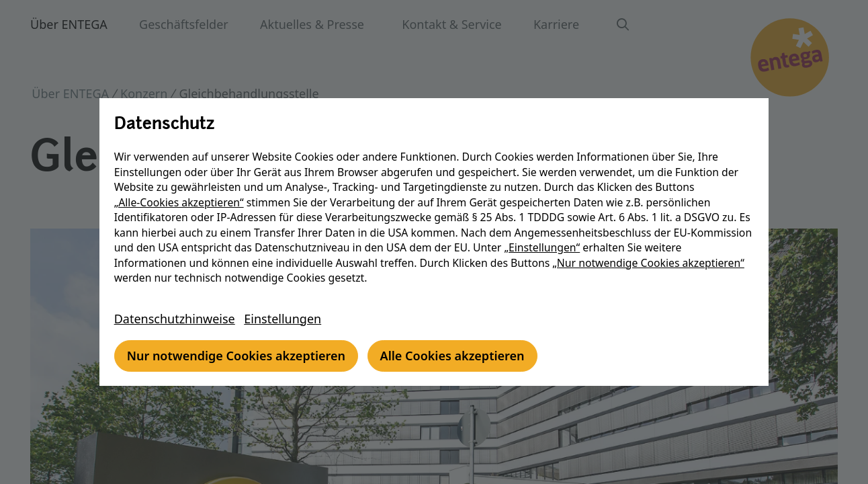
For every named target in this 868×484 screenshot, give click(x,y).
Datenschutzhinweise (178, 319)
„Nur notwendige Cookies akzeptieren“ (652, 263)
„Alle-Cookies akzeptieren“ (182, 202)
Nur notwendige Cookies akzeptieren (240, 356)
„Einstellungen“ (610, 247)
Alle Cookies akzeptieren (456, 356)
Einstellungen (287, 319)
